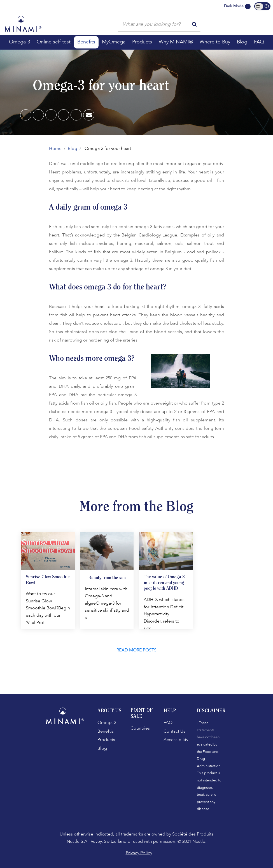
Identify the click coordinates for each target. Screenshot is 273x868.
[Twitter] (76, 115)
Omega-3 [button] (19, 42)
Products (106, 740)
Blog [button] (242, 42)
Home (55, 148)
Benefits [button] (86, 42)
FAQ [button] (259, 42)
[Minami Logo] (23, 24)
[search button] (194, 24)
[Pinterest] (51, 115)
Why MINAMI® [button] (176, 42)
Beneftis (106, 731)
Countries (140, 728)
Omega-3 (107, 723)
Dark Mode (234, 6)
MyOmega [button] (114, 42)
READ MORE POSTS (136, 650)
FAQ (168, 723)
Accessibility (176, 740)
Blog (73, 148)
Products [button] (142, 42)
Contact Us (174, 731)
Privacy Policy (139, 853)
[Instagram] (67, 739)
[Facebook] (26, 115)
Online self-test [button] (54, 42)
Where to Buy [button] (215, 42)
